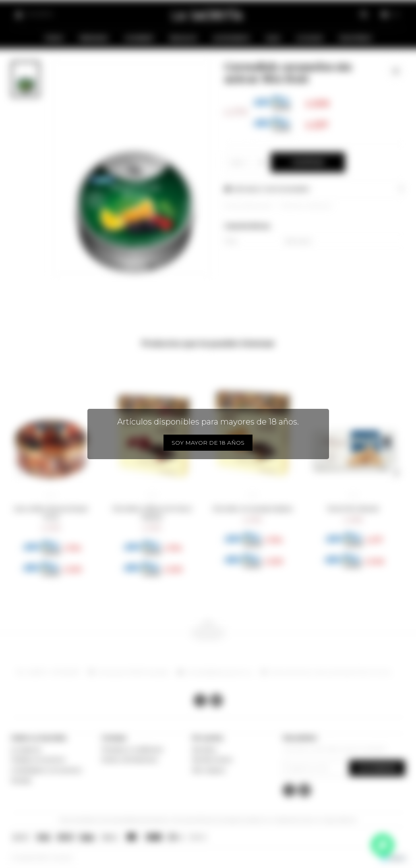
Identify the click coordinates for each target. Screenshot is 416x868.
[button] (20, 472)
